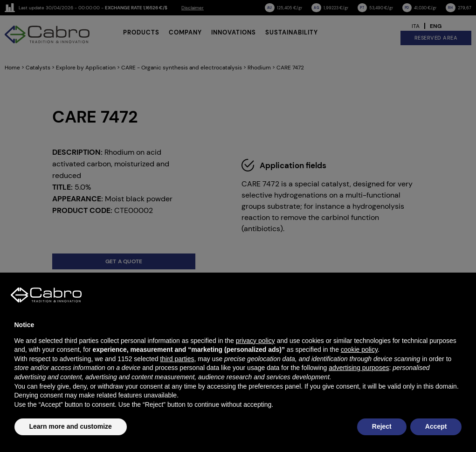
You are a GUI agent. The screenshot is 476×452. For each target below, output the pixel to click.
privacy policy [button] (255, 341)
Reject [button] (382, 426)
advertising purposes (359, 368)
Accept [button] (436, 426)
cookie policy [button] (359, 349)
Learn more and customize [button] (71, 426)
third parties (177, 359)
